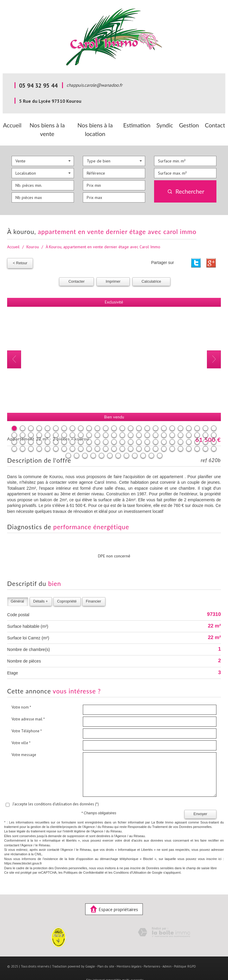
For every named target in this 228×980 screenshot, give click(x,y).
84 (81, 437)
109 (135, 443)
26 (14, 423)
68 (156, 430)
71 (180, 430)
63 (114, 430)
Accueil (14, 124)
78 (31, 437)
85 (89, 437)
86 (97, 437)
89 (122, 437)
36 (97, 423)
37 (106, 423)
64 (122, 430)
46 (180, 423)
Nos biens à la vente (49, 124)
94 (164, 437)
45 (172, 423)
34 (81, 423)
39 (122, 423)
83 (72, 437)
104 (93, 443)
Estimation (141, 124)
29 (39, 423)
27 (23, 423)
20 (172, 416)
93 (156, 437)
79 (39, 437)
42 (147, 423)
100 (214, 437)
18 (156, 416)
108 (126, 443)
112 (160, 443)
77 (23, 437)
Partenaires (152, 954)
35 (89, 423)
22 (189, 416)
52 (23, 430)
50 (214, 423)
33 (72, 423)
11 (97, 416)
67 (147, 430)
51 (14, 430)
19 (164, 416)
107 (118, 443)
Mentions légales (129, 954)
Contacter (76, 269)
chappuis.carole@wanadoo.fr (94, 85)
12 (106, 416)
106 (110, 443)
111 (151, 443)
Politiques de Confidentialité (84, 860)
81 (56, 437)
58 (72, 430)
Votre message (24, 743)
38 (114, 423)
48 (197, 423)
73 (197, 430)
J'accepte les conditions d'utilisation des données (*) (56, 792)
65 (131, 430)
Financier (94, 589)
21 (180, 416)
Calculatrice (151, 269)
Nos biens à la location (100, 124)
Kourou (33, 236)
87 (106, 437)
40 (131, 423)
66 (139, 430)
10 (89, 416)
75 (214, 430)
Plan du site (106, 954)
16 (139, 416)
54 (39, 430)
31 (56, 423)
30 (47, 423)
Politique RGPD (185, 954)
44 (164, 423)
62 (106, 430)
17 (147, 416)
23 (197, 416)
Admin (167, 954)
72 (189, 430)
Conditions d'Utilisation (130, 860)
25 (214, 416)
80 (47, 437)
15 (131, 416)
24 (205, 416)
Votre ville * (21, 731)
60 (89, 430)
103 (85, 443)
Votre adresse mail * (28, 707)
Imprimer (113, 269)
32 (64, 423)
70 (172, 430)
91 (139, 437)
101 (68, 443)
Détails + (41, 589)
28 (31, 423)
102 (77, 443)
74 (205, 430)
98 (197, 437)
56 (56, 430)
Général (17, 589)
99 (205, 437)
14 (122, 416)
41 (139, 423)
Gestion (190, 124)
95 (172, 437)
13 (114, 416)
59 (81, 430)
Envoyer (200, 802)
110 (143, 443)
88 (114, 437)
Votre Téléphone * (27, 719)
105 (102, 443)
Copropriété (67, 589)
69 (164, 430)
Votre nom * (21, 695)
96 (180, 437)
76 (14, 437)
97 (189, 437)
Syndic (167, 124)
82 (64, 437)
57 (64, 430)
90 (131, 437)
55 (47, 430)
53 (31, 430)
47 (189, 423)
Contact (213, 124)
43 (156, 423)
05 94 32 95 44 (38, 85)
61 (97, 430)
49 (205, 423)
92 (147, 437)
